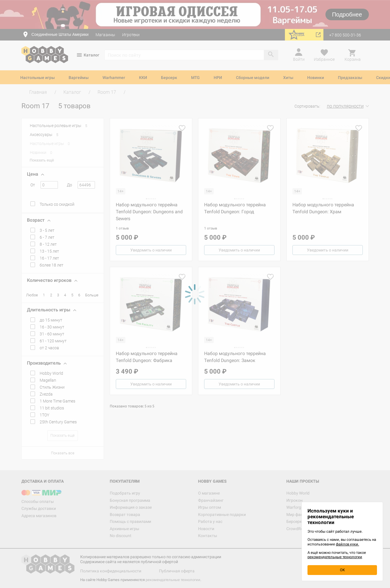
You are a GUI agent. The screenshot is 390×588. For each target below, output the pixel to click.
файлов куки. (347, 544)
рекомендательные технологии (335, 557)
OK (342, 570)
